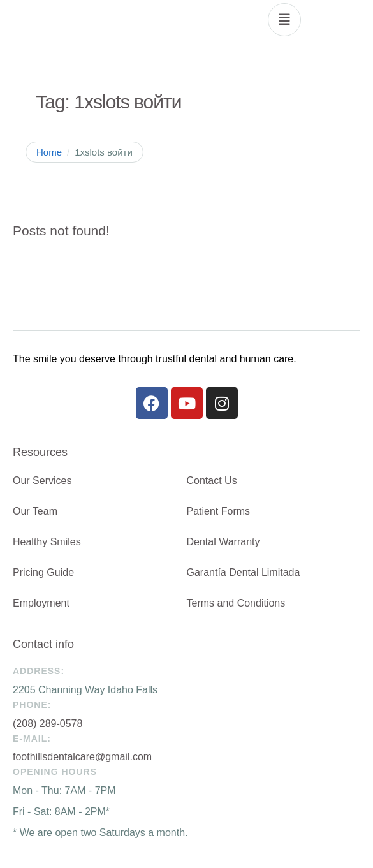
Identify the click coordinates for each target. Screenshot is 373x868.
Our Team (35, 511)
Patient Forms (219, 511)
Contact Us (212, 481)
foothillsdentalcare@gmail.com (82, 757)
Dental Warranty (223, 542)
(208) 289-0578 (48, 724)
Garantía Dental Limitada (244, 572)
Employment (41, 603)
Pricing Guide (43, 572)
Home (49, 152)
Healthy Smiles (47, 542)
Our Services (42, 481)
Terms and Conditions (236, 603)
